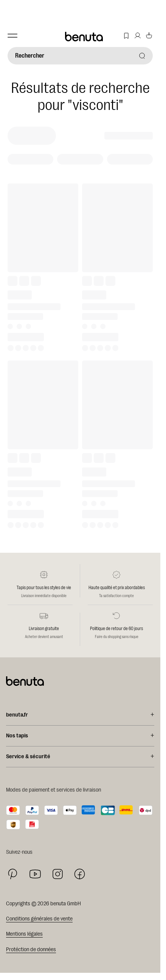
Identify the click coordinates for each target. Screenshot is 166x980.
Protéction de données (31, 949)
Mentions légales (24, 934)
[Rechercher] (80, 56)
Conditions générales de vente (39, 919)
